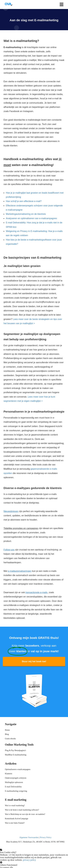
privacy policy (29, 860)
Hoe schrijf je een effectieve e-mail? (24, 201)
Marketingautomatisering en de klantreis (26, 214)
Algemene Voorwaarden (29, 837)
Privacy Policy (46, 837)
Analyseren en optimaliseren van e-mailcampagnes (31, 218)
